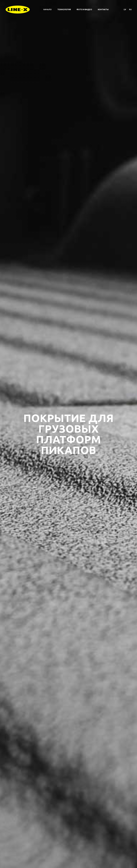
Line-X (18, 10)
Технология (64, 9)
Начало (47, 9)
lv (125, 9)
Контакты (103, 9)
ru (130, 9)
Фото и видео (84, 9)
